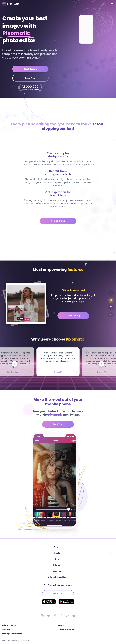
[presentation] (15, 364)
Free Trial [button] (58, 424)
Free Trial (30, 78)
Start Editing (30, 69)
